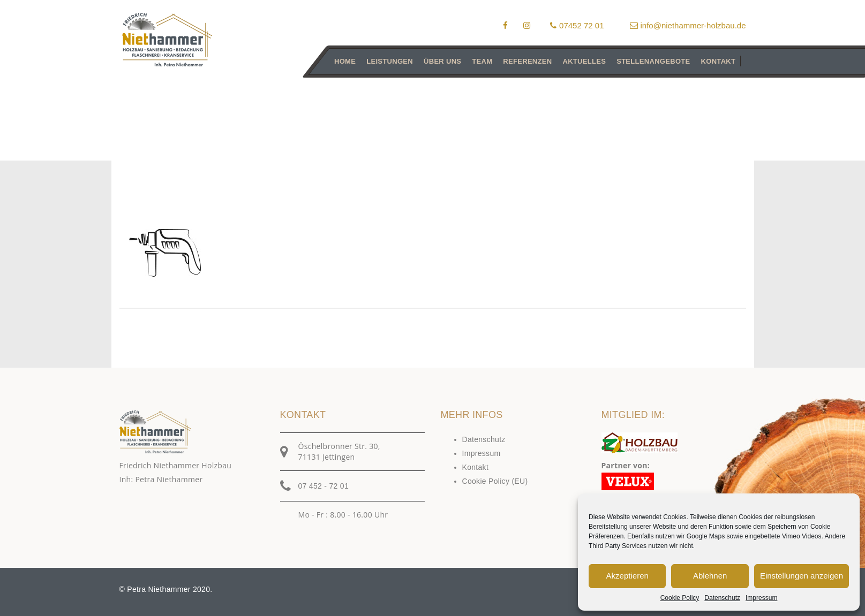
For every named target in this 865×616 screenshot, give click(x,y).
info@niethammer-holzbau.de (688, 25)
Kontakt (718, 61)
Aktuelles (584, 61)
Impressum (761, 598)
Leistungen (390, 61)
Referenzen (527, 61)
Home (345, 61)
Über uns (442, 61)
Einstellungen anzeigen (802, 576)
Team (482, 61)
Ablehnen (710, 576)
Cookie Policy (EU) (495, 481)
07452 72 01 (577, 25)
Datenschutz (722, 598)
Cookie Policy (680, 598)
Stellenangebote (653, 61)
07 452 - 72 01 (324, 486)
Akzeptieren (627, 576)
